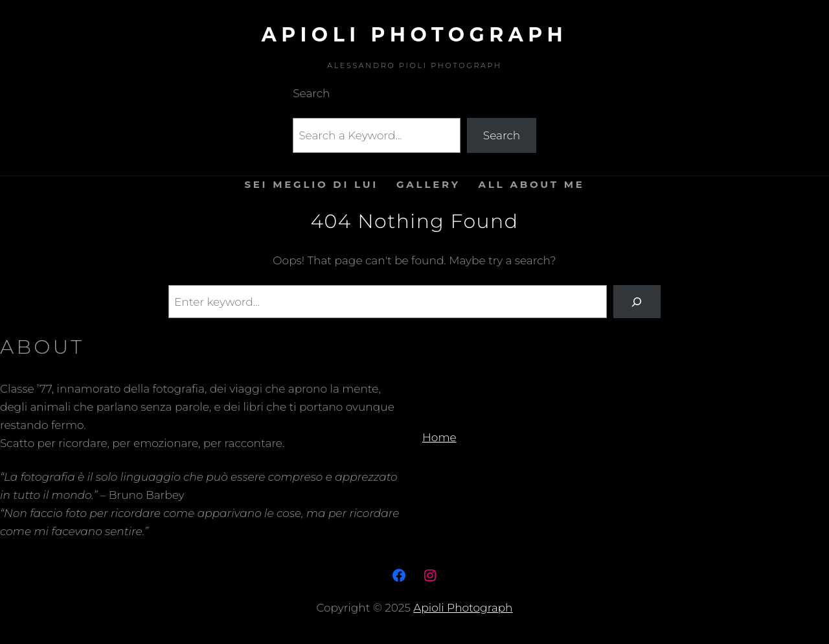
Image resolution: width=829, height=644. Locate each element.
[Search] (637, 302)
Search (502, 135)
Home (439, 437)
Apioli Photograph (414, 35)
